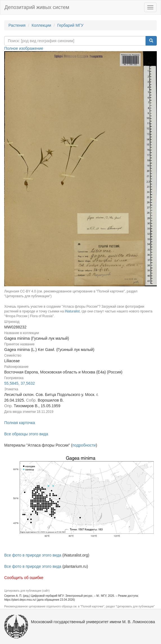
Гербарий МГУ (70, 25)
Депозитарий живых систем (37, 7)
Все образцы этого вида (26, 434)
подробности (84, 445)
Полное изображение (24, 48)
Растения (17, 25)
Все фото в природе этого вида (33, 555)
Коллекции (42, 25)
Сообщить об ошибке (24, 578)
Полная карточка (20, 423)
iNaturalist (72, 311)
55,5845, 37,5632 (20, 383)
